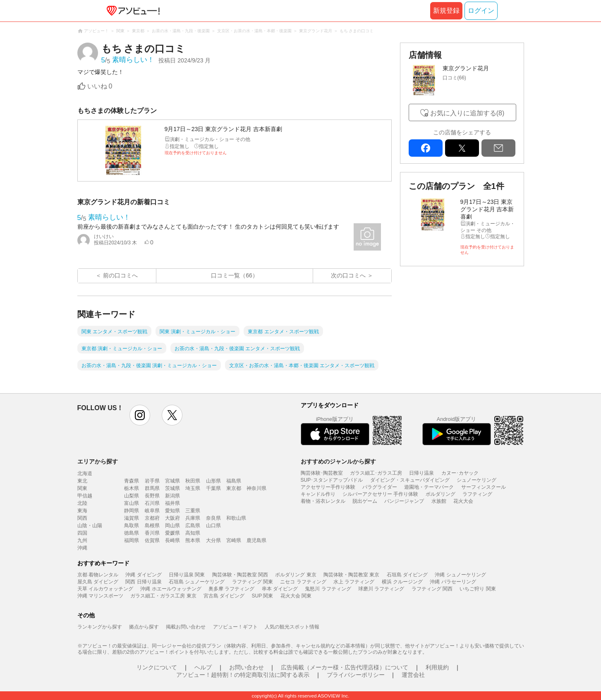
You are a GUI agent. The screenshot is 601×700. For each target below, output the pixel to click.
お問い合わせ (247, 667)
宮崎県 (234, 540)
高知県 (193, 533)
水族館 (439, 501)
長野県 (152, 496)
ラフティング (477, 494)
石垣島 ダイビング (407, 575)
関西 (82, 518)
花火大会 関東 (296, 596)
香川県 (152, 533)
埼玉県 (193, 488)
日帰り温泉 (421, 473)
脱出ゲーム (365, 501)
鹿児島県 (256, 540)
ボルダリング (441, 494)
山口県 (213, 526)
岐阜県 (152, 511)
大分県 (213, 540)
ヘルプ (203, 667)
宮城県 (172, 481)
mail (498, 148)
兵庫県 (193, 518)
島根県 (152, 526)
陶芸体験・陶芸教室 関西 (240, 575)
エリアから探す (98, 461)
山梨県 (132, 496)
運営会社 (413, 675)
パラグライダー (380, 487)
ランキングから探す (100, 627)
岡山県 (172, 526)
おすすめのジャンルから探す (338, 461)
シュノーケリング (476, 480)
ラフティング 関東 (253, 582)
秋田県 (193, 481)
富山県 (132, 503)
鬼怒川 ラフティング (328, 589)
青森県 (132, 481)
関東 (82, 488)
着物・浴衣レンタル (323, 501)
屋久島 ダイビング (98, 582)
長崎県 (172, 540)
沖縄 (82, 548)
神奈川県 (256, 488)
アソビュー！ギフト (235, 627)
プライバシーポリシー (356, 675)
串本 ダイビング (280, 589)
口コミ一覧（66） (235, 275)
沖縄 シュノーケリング (460, 575)
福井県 (172, 503)
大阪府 (172, 518)
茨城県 (172, 488)
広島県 (193, 526)
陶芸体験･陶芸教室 (322, 473)
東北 (82, 481)
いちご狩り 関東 (478, 589)
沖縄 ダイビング (143, 575)
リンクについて (157, 667)
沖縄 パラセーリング (453, 582)
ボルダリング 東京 (296, 575)
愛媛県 (172, 533)
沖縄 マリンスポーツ (100, 596)
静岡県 (132, 511)
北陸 (82, 503)
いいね (100, 86)
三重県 (193, 511)
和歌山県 (236, 518)
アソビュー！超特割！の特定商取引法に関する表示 (243, 675)
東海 (82, 511)
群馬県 (152, 488)
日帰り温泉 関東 (187, 575)
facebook (426, 148)
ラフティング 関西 (432, 589)
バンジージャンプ (404, 501)
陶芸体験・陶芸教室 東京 (351, 575)
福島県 (234, 481)
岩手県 (152, 481)
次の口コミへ (348, 275)
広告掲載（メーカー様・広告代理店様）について (345, 667)
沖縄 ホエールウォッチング (171, 589)
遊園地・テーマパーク (429, 487)
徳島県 (132, 533)
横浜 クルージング (402, 582)
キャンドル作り (318, 494)
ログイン (481, 11)
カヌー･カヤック (460, 473)
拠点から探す (144, 627)
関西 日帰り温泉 (143, 582)
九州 (82, 540)
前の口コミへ (120, 275)
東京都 (234, 488)
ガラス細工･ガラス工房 (376, 473)
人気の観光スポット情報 (292, 627)
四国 (82, 533)
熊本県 (193, 540)
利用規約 (437, 667)
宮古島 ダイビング (224, 596)
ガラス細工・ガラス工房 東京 (163, 596)
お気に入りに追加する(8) (467, 113)
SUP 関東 (263, 596)
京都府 (152, 518)
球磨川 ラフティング (381, 589)
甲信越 (85, 496)
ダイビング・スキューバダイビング (410, 480)
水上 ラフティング (354, 582)
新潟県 (172, 496)
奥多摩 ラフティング (231, 589)
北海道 (85, 473)
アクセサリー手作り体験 (328, 487)
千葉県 (213, 488)
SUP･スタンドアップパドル (332, 480)
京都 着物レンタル (98, 575)
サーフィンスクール (484, 487)
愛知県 (172, 511)
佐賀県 (152, 540)
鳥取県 (132, 526)
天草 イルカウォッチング (105, 589)
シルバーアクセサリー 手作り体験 (380, 494)
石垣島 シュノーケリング (197, 582)
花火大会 (463, 501)
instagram (140, 415)
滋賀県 (132, 518)
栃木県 (132, 488)
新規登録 (446, 11)
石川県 (152, 503)
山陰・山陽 (90, 526)
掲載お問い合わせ (186, 627)
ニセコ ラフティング (303, 582)
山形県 (213, 481)
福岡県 (132, 540)
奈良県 (213, 518)
